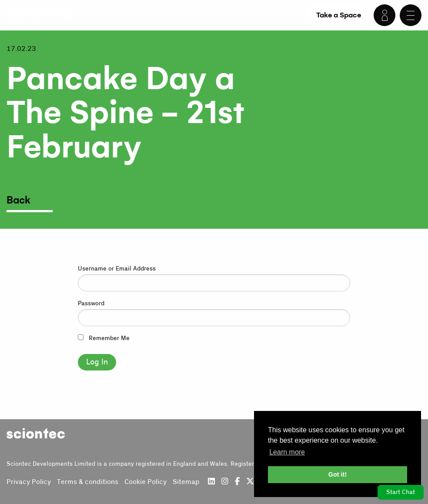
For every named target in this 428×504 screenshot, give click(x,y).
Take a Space (339, 15)
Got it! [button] (338, 474)
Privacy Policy (29, 482)
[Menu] (411, 15)
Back (18, 200)
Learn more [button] (287, 452)
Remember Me (104, 338)
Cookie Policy (145, 482)
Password (91, 304)
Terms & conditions (88, 482)
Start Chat (401, 492)
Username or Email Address (117, 269)
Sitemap (186, 482)
